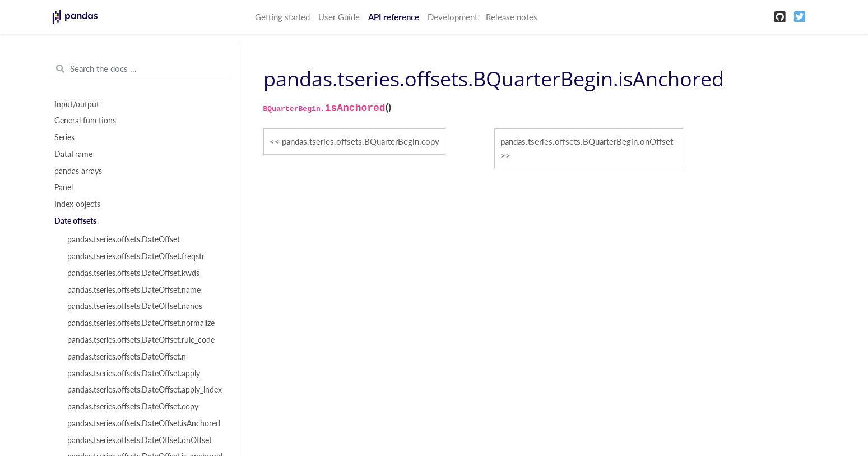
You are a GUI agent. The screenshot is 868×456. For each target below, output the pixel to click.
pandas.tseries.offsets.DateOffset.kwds (133, 273)
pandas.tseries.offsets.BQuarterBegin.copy (361, 141)
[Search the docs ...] (140, 69)
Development (452, 17)
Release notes (512, 17)
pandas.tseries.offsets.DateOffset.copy (133, 407)
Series (64, 137)
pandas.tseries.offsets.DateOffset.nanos (135, 306)
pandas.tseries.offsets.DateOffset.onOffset (140, 440)
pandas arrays (78, 171)
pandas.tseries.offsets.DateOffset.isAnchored (144, 423)
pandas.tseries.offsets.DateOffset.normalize (141, 323)
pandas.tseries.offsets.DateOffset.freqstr (136, 256)
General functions (85, 121)
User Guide (339, 17)
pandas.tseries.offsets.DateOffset (124, 239)
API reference (394, 17)
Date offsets (75, 221)
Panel (64, 187)
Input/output (77, 104)
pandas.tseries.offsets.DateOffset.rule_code (141, 340)
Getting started (282, 17)
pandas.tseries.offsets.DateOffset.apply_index (145, 390)
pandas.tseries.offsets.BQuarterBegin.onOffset (587, 141)
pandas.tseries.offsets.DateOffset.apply (134, 374)
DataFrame (73, 154)
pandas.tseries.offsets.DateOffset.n (127, 357)
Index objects (77, 204)
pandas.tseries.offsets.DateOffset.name (134, 290)
